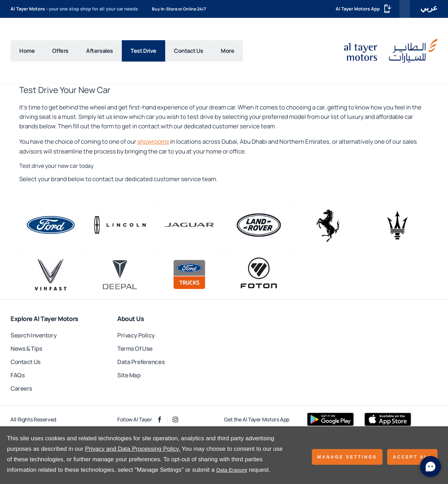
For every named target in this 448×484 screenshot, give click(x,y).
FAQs (17, 375)
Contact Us (26, 362)
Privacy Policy (136, 335)
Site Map (129, 375)
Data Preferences (141, 362)
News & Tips (26, 348)
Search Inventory (33, 335)
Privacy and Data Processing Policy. (133, 449)
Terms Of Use (135, 348)
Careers (21, 388)
